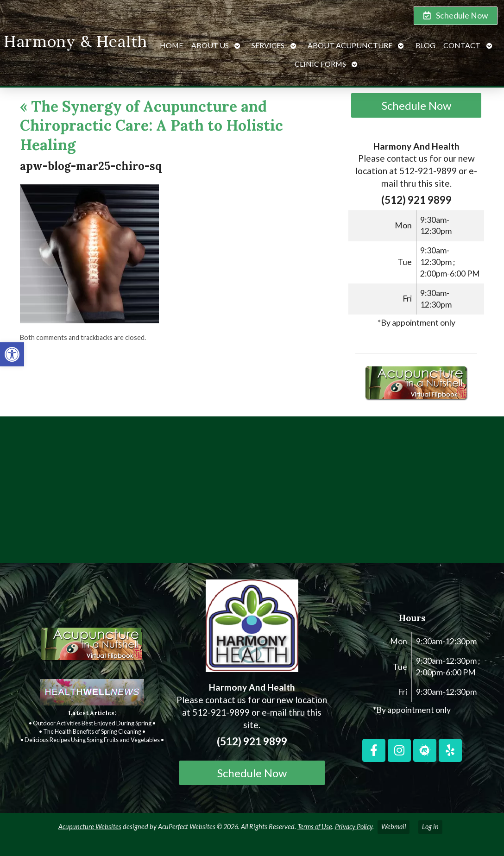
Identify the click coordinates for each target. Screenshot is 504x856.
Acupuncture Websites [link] (90, 827)
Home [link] (171, 45)
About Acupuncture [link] (350, 45)
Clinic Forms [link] (320, 64)
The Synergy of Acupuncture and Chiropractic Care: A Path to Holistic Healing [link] (151, 126)
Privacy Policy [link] (354, 827)
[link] (12, 354)
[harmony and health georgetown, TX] (252, 493)
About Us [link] (210, 45)
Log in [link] (430, 827)
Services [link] (268, 45)
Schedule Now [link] (416, 105)
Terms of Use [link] (315, 827)
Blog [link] (425, 45)
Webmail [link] (394, 827)
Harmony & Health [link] (76, 41)
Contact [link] (462, 45)
